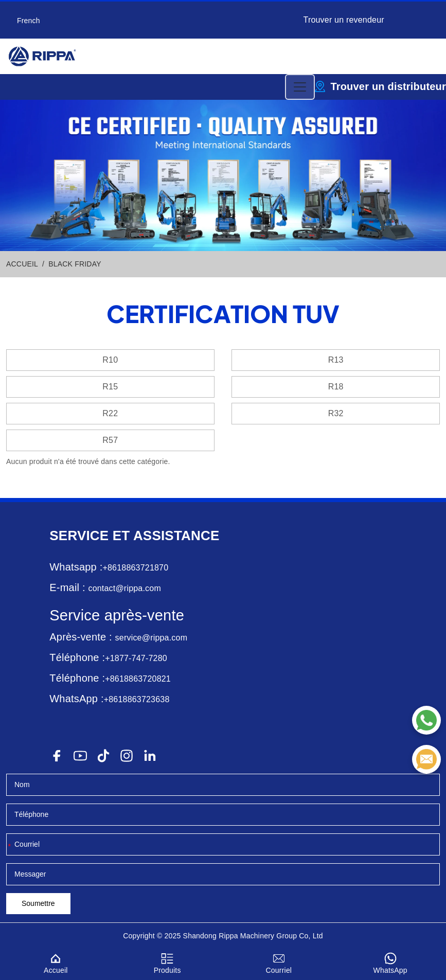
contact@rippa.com (124, 588)
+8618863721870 (135, 568)
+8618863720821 (138, 679)
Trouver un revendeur (344, 20)
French (29, 21)
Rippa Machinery (246, 936)
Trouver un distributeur (388, 86)
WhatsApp (390, 962)
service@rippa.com (151, 638)
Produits (167, 962)
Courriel (279, 962)
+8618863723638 (137, 699)
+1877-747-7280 (136, 658)
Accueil (56, 962)
